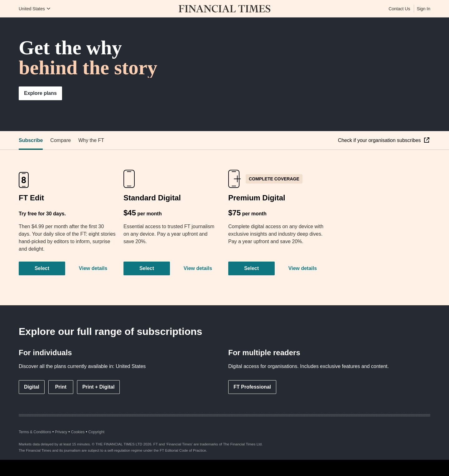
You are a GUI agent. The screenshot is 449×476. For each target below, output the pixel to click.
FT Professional (252, 387)
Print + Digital (99, 387)
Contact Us (399, 9)
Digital (32, 387)
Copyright (96, 432)
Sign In (423, 9)
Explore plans (40, 93)
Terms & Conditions (35, 432)
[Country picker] (35, 9)
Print (61, 387)
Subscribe (31, 140)
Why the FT (91, 140)
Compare (60, 140)
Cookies (78, 432)
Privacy (61, 432)
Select (42, 268)
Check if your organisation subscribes (380, 140)
